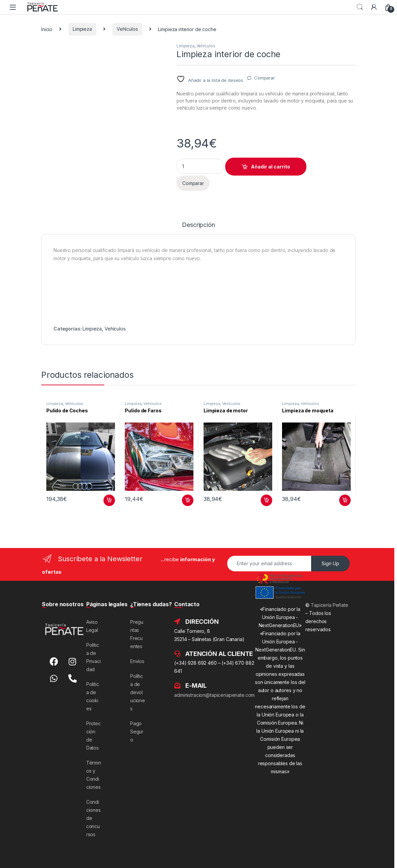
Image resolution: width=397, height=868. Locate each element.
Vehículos (127, 29)
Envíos (137, 661)
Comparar (264, 78)
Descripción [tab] (198, 225)
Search (360, 7)
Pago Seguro (137, 732)
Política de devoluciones (138, 692)
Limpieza (82, 29)
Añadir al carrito (271, 167)
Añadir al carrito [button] (109, 500)
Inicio (47, 29)
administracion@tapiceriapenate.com (214, 695)
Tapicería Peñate (330, 605)
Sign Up (330, 563)
